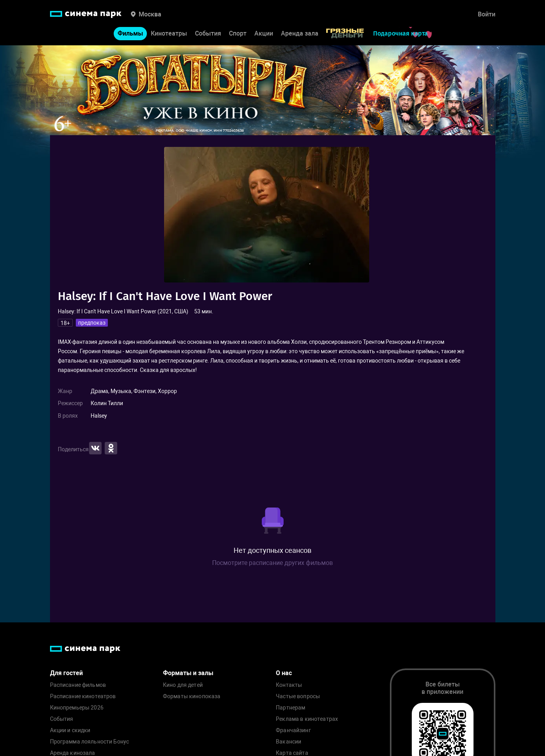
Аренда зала (300, 33)
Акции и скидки (70, 730)
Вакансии (289, 742)
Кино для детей (183, 685)
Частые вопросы (298, 696)
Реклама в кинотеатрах (307, 719)
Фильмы (130, 33)
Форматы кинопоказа (192, 696)
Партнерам (290, 708)
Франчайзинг (293, 730)
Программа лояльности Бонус (90, 742)
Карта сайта (292, 753)
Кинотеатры (169, 33)
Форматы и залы (188, 673)
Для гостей (66, 673)
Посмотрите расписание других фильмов (272, 563)
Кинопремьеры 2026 (77, 708)
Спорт (238, 33)
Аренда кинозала (73, 753)
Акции (264, 33)
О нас (284, 673)
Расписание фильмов (78, 685)
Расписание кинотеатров (83, 696)
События (208, 33)
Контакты (289, 685)
